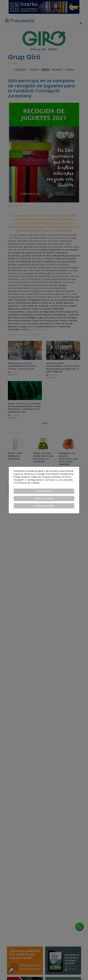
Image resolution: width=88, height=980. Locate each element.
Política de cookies (29, 483)
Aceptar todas (44, 491)
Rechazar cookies (44, 499)
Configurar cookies (44, 506)
